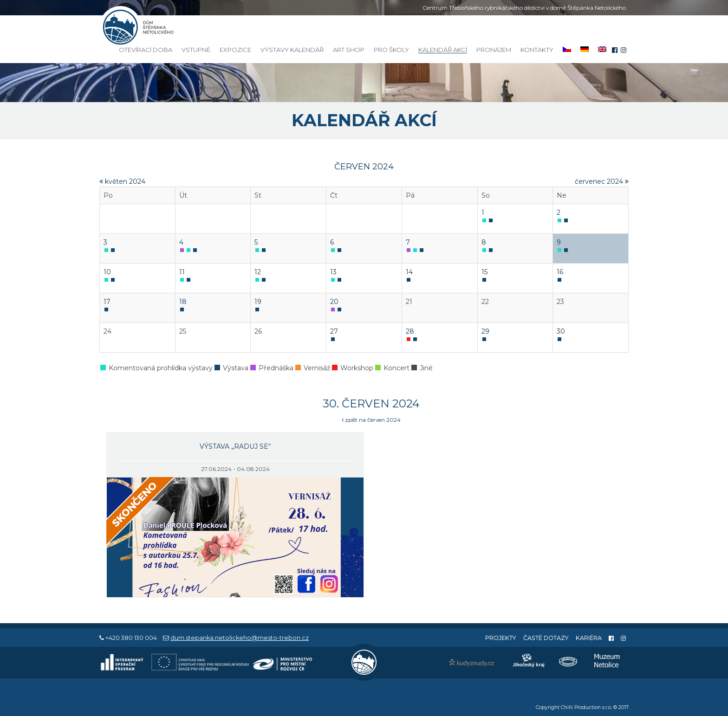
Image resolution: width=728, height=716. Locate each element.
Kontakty (537, 50)
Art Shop (349, 50)
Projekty (501, 638)
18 (183, 302)
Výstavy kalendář (292, 50)
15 (484, 272)
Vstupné (196, 50)
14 (409, 272)
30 (561, 331)
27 (334, 331)
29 (485, 331)
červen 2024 (364, 167)
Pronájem (494, 50)
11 (182, 272)
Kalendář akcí (443, 50)
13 (333, 272)
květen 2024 (122, 181)
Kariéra (589, 638)
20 (334, 302)
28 (410, 331)
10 (107, 272)
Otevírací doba (146, 50)
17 (107, 302)
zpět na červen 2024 (371, 420)
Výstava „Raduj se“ (235, 446)
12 (258, 272)
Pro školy (391, 50)
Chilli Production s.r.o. (586, 707)
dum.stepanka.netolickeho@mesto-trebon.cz (240, 638)
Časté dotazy (546, 638)
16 (560, 272)
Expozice (235, 50)
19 (258, 302)
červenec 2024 (602, 181)
